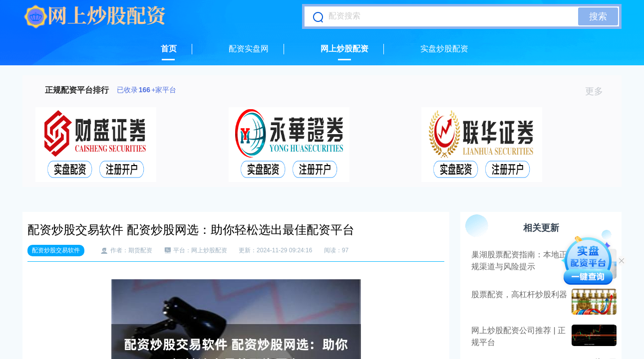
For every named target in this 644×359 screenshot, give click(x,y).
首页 (169, 49)
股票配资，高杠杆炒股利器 (519, 294)
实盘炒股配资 (444, 49)
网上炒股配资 (344, 49)
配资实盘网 (249, 49)
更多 (598, 91)
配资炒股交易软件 (56, 250)
